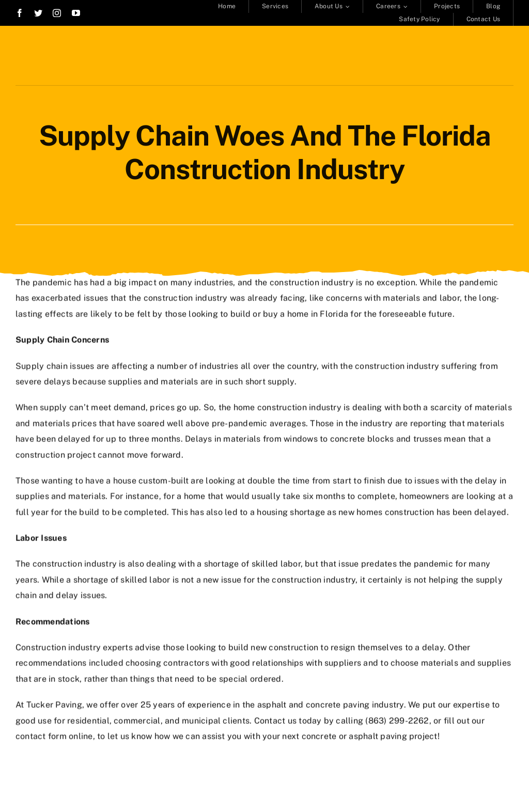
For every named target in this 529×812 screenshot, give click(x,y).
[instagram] (57, 13)
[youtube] (76, 13)
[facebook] (20, 13)
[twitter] (38, 13)
